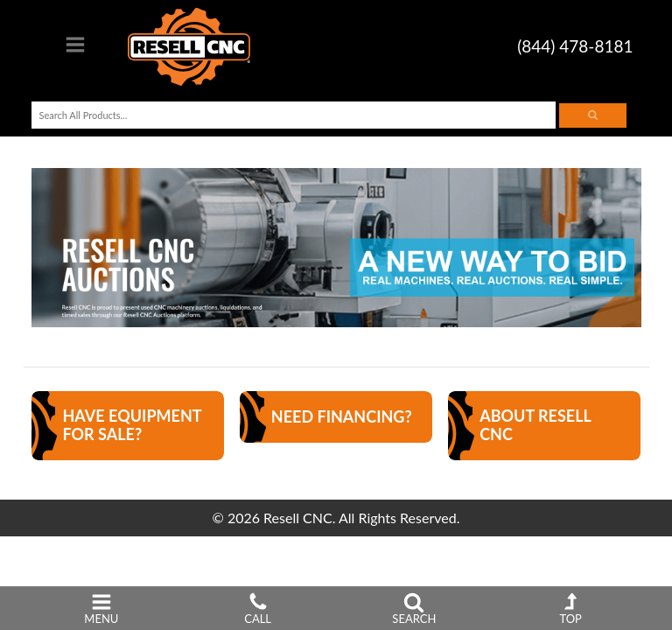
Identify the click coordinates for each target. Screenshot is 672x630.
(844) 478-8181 (575, 46)
